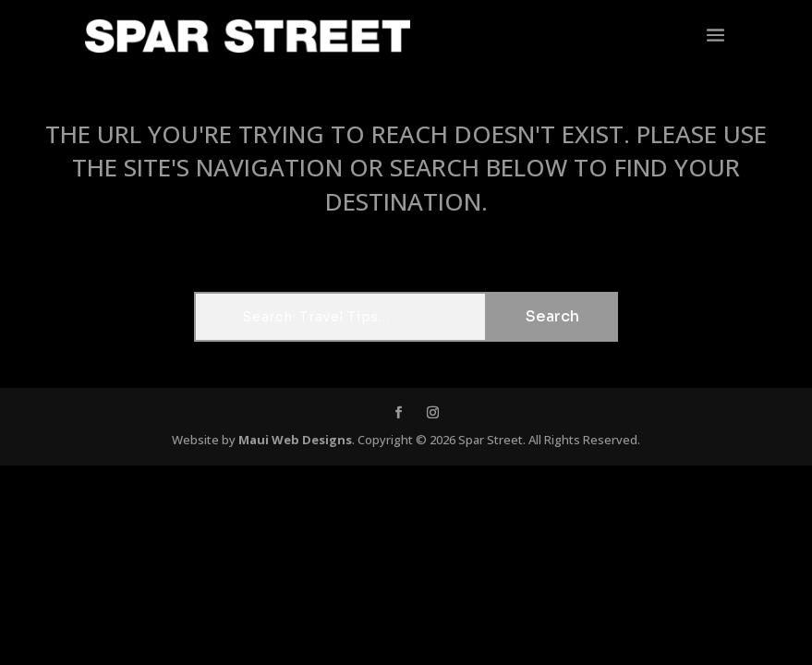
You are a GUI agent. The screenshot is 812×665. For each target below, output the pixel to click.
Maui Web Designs (295, 440)
